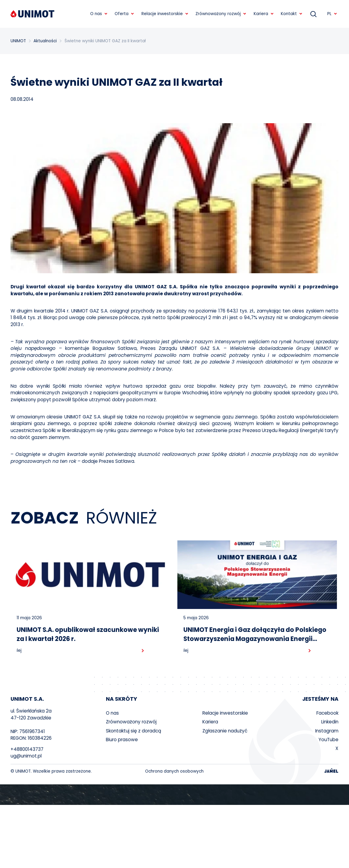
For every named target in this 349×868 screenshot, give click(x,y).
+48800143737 (27, 749)
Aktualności (45, 41)
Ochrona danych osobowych (174, 771)
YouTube (328, 740)
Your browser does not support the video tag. (174, 795)
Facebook (327, 713)
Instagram (327, 731)
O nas (112, 713)
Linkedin (330, 722)
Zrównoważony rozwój (131, 722)
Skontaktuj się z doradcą (133, 731)
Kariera (210, 722)
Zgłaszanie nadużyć (225, 731)
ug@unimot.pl (26, 756)
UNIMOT (18, 41)
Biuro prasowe (122, 740)
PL (332, 14)
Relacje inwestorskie (225, 713)
